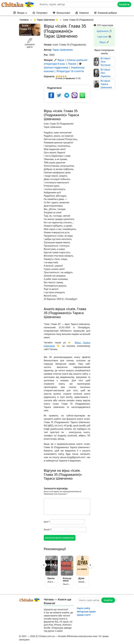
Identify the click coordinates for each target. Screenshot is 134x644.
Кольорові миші (67, 579)
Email (48, 530)
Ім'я (47, 522)
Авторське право (86, 612)
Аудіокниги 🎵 (104, 31)
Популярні (42, 13)
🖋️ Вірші (59, 60)
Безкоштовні (63, 13)
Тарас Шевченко (63, 50)
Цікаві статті (84, 615)
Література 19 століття (70, 71)
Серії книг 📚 (104, 37)
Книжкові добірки (107, 13)
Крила (51, 578)
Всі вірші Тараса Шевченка (106, 84)
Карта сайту (84, 608)
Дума (81, 578)
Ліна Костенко (52, 582)
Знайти (124, 4)
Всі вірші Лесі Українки (105, 73)
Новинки (84, 13)
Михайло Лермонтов (82, 582)
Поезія (72, 64)
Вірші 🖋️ (104, 42)
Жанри (21, 13)
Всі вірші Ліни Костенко (106, 62)
